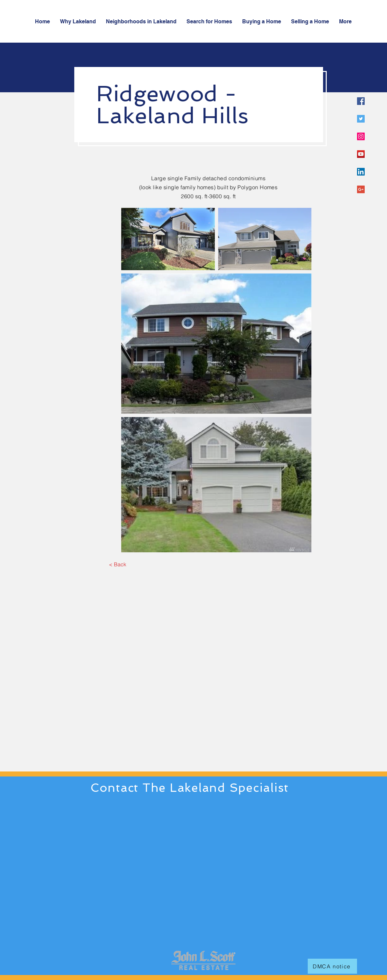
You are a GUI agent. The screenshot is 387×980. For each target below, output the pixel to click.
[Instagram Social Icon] (361, 136)
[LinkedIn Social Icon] (361, 172)
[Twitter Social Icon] (361, 119)
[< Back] (117, 565)
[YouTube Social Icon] (361, 154)
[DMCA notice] (332, 966)
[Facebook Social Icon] (361, 101)
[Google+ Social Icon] (361, 189)
